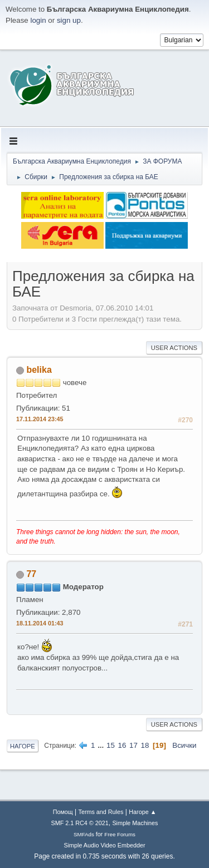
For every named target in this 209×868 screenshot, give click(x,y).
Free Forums (120, 834)
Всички (184, 745)
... (102, 745)
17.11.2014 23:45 (40, 419)
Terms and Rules (101, 812)
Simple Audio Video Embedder (104, 845)
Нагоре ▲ (142, 812)
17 (133, 745)
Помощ (63, 812)
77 (31, 574)
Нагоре (23, 746)
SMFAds (84, 834)
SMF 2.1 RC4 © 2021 (80, 823)
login (38, 20)
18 (145, 745)
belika (39, 370)
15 (111, 745)
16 (122, 745)
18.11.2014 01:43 (40, 623)
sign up (69, 20)
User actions (174, 348)
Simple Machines (135, 823)
